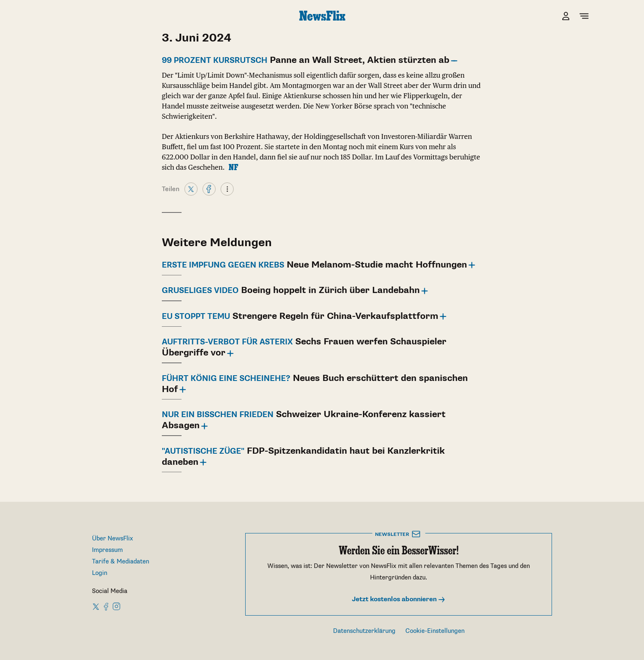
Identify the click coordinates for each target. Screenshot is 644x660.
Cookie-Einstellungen (435, 631)
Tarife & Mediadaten (121, 562)
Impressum (107, 550)
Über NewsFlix (113, 539)
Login (100, 573)
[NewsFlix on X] (96, 606)
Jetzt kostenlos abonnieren (399, 599)
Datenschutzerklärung (364, 631)
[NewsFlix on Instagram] (116, 606)
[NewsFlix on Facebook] (106, 606)
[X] (191, 189)
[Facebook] (209, 189)
